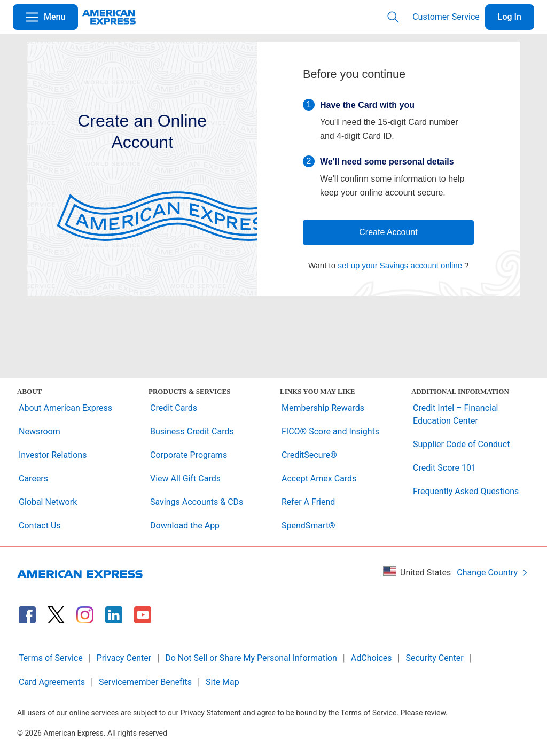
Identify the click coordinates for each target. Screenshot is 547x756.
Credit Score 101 (444, 468)
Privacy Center (124, 658)
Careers (33, 478)
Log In (510, 17)
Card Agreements (52, 682)
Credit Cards (174, 408)
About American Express (65, 408)
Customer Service (446, 17)
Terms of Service (51, 658)
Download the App (185, 525)
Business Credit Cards (192, 431)
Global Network (48, 502)
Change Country (493, 572)
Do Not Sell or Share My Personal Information (251, 658)
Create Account (388, 232)
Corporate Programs (189, 455)
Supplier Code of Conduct (461, 444)
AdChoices (372, 658)
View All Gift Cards (185, 478)
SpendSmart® (308, 525)
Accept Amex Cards (319, 478)
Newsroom (40, 431)
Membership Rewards (323, 408)
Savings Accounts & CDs (197, 502)
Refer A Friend (308, 502)
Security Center (435, 658)
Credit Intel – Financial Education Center (456, 414)
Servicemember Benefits (145, 682)
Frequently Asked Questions (466, 491)
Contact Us (40, 525)
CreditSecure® (309, 455)
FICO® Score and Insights (330, 431)
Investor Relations (53, 455)
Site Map (222, 682)
